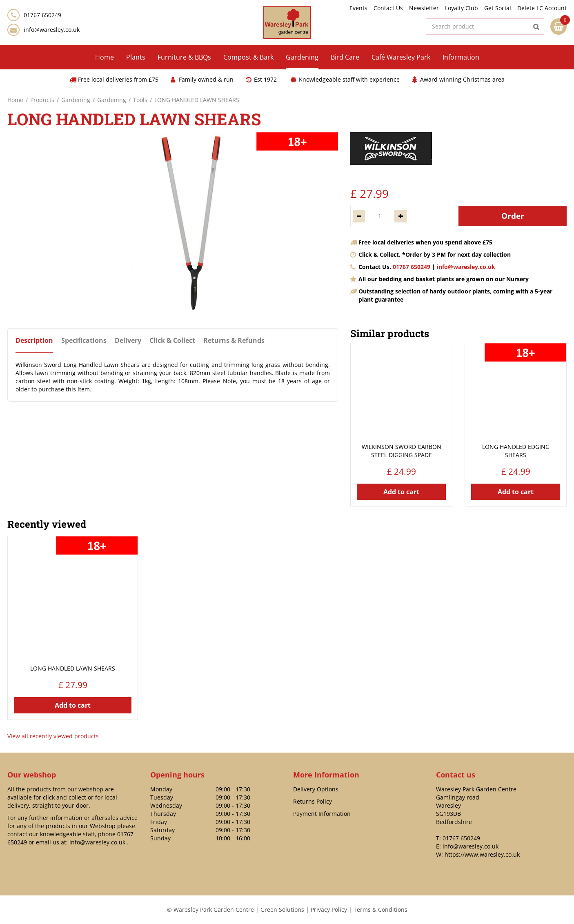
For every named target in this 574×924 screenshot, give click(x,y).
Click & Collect (172, 341)
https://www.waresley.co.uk (482, 854)
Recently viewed (47, 524)
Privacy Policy (329, 910)
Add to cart (401, 492)
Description (34, 341)
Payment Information (322, 814)
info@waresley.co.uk (52, 30)
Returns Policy (313, 801)
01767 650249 (412, 267)
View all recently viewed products (53, 736)
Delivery (128, 341)
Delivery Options (316, 789)
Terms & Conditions (380, 910)
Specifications (84, 341)
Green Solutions (282, 910)
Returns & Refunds (234, 341)
